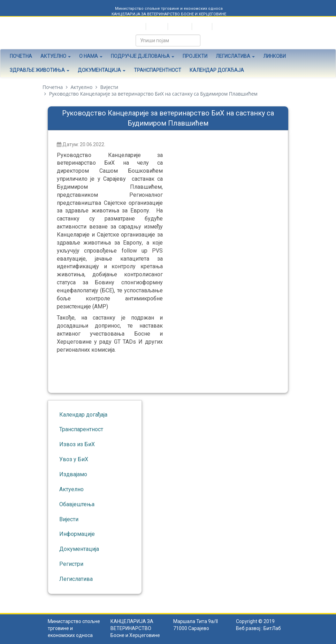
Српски (135, 27)
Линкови (274, 56)
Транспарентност (158, 70)
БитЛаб (272, 628)
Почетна (21, 56)
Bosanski (179, 27)
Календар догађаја (217, 70)
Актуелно (56, 56)
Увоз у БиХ (74, 459)
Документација (102, 70)
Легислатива (235, 56)
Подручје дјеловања (143, 56)
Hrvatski (156, 27)
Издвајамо (73, 474)
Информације (77, 534)
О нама (91, 56)
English (201, 27)
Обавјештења (77, 504)
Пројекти (195, 56)
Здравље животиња (40, 70)
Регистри (71, 564)
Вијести (109, 87)
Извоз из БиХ (77, 444)
